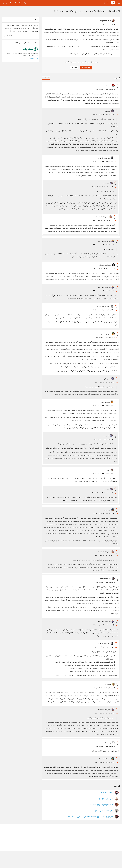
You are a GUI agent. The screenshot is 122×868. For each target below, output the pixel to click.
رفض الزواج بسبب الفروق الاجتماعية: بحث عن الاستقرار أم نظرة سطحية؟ (90, 834)
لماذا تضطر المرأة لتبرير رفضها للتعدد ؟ (101, 822)
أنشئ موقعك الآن (32, 59)
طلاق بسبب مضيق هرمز (106, 816)
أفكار (113, 25)
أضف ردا (102, 89)
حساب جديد (86, 68)
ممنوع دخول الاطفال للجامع (104, 828)
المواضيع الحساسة (107, 810)
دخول (74, 68)
